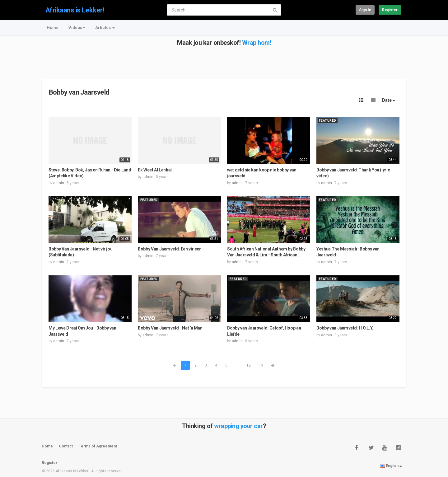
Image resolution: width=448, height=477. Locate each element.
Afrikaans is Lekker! (75, 10)
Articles (105, 28)
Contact (66, 446)
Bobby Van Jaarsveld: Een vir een (170, 249)
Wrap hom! (257, 43)
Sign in (365, 10)
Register (390, 10)
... (237, 365)
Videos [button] (77, 28)
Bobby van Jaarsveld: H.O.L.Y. (345, 328)
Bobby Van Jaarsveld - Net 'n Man (170, 328)
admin (59, 183)
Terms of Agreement (98, 446)
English (391, 466)
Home (53, 28)
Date (389, 100)
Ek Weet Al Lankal (155, 170)
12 (249, 365)
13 (261, 365)
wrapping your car (238, 426)
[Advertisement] (223, 60)
